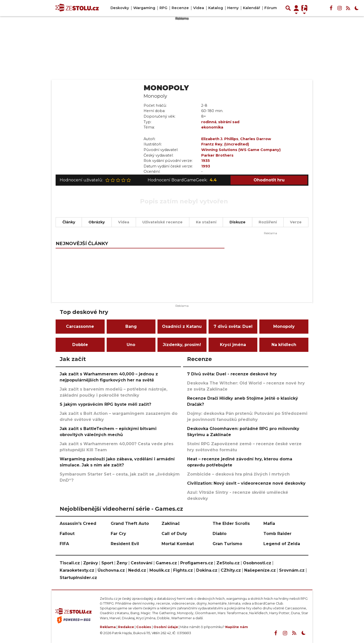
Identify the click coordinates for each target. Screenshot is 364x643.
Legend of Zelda (282, 544)
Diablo (220, 534)
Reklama (108, 627)
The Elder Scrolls (231, 523)
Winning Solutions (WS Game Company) (241, 150)
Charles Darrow (256, 139)
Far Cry (118, 534)
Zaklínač (171, 523)
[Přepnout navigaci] (296, 8)
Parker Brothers (217, 155)
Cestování (142, 563)
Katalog (216, 8)
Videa (199, 8)
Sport (107, 563)
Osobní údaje (166, 627)
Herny (233, 8)
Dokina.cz (207, 570)
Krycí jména (233, 345)
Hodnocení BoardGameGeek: (182, 180)
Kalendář (252, 8)
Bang (131, 326)
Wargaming (144, 8)
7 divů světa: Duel (233, 326)
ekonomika (212, 127)
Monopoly (284, 326)
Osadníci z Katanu (182, 326)
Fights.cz (183, 570)
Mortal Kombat (178, 544)
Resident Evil (125, 544)
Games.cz (166, 563)
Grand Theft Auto (130, 523)
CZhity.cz (231, 570)
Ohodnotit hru (269, 180)
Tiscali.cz (70, 563)
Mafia (269, 523)
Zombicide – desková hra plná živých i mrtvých (238, 474)
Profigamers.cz (197, 563)
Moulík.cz (160, 570)
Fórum (271, 8)
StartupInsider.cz (78, 578)
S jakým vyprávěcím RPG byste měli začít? (105, 404)
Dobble (80, 345)
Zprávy (91, 563)
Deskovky (120, 8)
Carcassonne (80, 326)
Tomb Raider (277, 534)
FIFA (64, 544)
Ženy (122, 563)
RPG (163, 8)
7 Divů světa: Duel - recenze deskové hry (232, 374)
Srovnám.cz (292, 570)
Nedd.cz (137, 570)
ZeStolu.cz (228, 563)
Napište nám (237, 627)
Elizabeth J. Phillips (220, 139)
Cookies (144, 627)
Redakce (126, 627)
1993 (206, 166)
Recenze (180, 8)
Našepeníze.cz (260, 570)
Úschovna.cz (111, 570)
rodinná (209, 122)
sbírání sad (229, 122)
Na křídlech (284, 345)
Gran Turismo (227, 544)
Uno (131, 345)
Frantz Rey (212, 144)
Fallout (67, 534)
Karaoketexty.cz (77, 570)
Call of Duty (174, 534)
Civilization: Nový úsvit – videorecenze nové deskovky (246, 483)
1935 (206, 161)
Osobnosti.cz (257, 563)
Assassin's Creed (78, 523)
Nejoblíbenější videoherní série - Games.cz (121, 509)
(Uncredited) (237, 144)
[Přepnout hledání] (288, 8)
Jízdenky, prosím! (182, 345)
